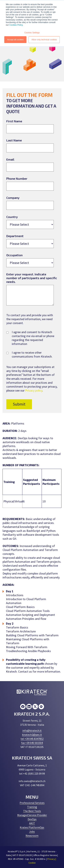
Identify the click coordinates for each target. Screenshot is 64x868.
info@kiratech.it (32, 730)
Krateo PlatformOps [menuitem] (32, 827)
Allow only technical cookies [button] (44, 40)
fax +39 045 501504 (32, 743)
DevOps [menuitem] (32, 819)
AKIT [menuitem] (32, 823)
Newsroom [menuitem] (32, 836)
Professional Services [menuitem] (32, 803)
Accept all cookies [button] (15, 40)
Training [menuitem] (32, 807)
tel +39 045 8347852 (32, 739)
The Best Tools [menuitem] (32, 811)
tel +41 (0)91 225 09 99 (32, 774)
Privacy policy (34, 390)
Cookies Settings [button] (32, 33)
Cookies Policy (16, 25)
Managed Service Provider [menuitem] (32, 815)
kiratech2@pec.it (32, 735)
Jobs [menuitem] (32, 831)
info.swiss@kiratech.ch (32, 781)
